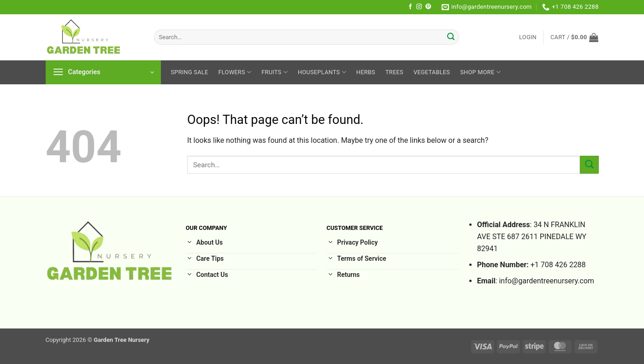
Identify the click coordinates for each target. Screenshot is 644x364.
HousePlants (322, 72)
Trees (394, 72)
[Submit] (451, 37)
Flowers (235, 72)
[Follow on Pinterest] (428, 7)
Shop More (480, 72)
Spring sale (190, 72)
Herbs (366, 72)
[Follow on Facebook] (410, 7)
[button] (528, 37)
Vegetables (432, 72)
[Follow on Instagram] (419, 7)
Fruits (275, 72)
